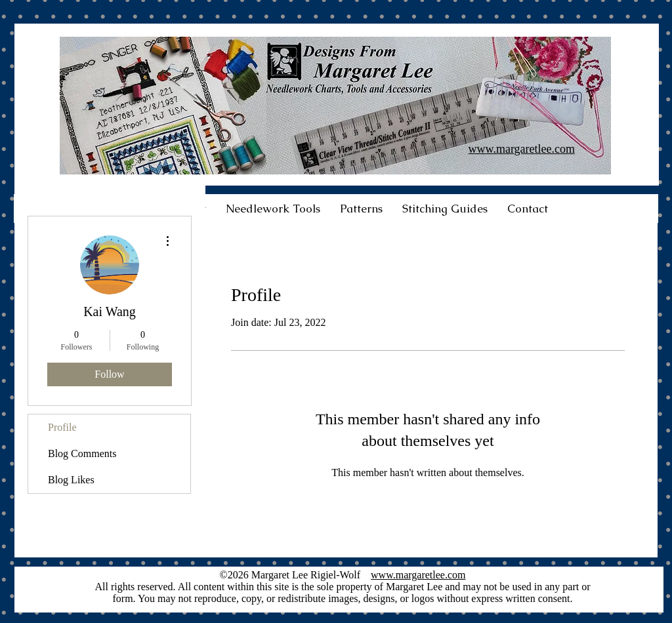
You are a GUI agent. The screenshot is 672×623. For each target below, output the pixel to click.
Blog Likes (71, 480)
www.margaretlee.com (418, 575)
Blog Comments (82, 453)
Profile (62, 427)
